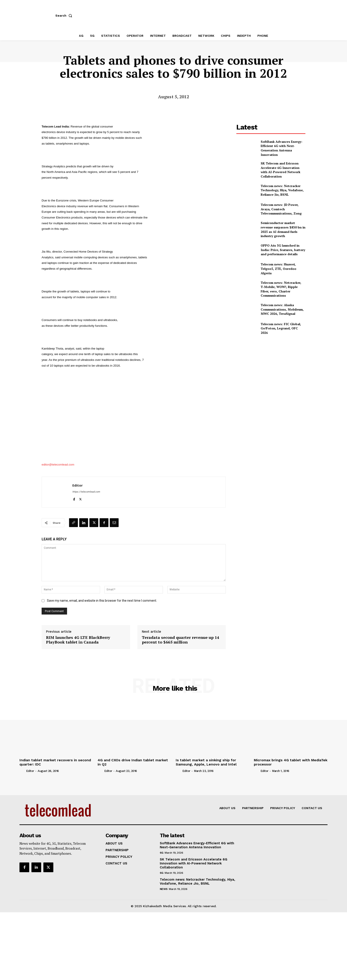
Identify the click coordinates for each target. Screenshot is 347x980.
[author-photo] (22, 771)
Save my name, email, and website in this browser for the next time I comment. (102, 601)
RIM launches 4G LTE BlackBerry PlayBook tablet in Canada (78, 640)
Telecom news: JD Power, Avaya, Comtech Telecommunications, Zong (281, 209)
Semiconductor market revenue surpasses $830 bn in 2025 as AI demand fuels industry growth (283, 229)
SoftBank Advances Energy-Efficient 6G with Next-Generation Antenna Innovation (282, 148)
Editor (78, 485)
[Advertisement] (271, 372)
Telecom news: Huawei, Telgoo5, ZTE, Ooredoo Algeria (279, 269)
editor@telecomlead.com (58, 465)
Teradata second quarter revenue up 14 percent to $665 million (180, 640)
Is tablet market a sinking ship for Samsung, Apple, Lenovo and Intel (206, 762)
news (164, 889)
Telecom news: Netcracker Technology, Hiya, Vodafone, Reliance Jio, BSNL (282, 190)
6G (162, 853)
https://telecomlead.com (86, 492)
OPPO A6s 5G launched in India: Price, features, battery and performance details (283, 250)
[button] (65, 15)
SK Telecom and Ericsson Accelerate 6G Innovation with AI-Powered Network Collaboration (280, 170)
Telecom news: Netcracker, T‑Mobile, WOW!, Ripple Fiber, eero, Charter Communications (281, 289)
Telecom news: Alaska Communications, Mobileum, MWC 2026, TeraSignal (282, 309)
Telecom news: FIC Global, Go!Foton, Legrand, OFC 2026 (281, 328)
